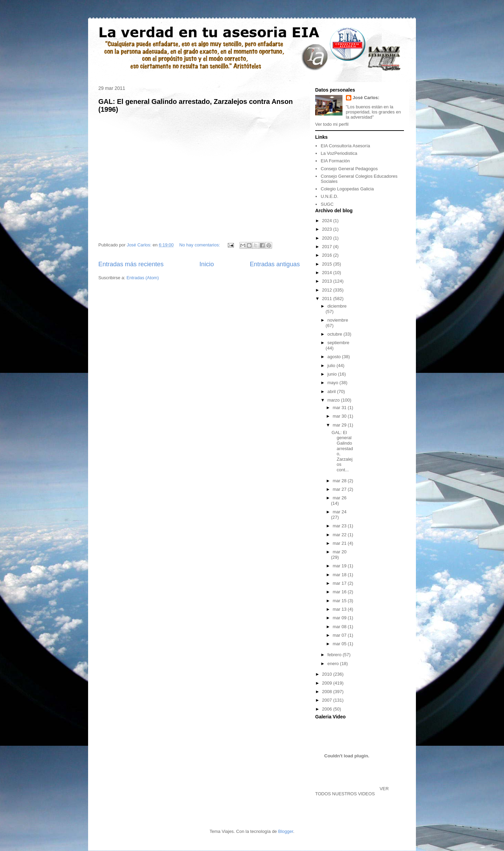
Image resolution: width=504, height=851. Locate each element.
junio (333, 374)
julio (332, 366)
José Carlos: (366, 98)
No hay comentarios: (200, 245)
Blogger (285, 831)
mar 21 (340, 543)
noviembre (338, 320)
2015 (328, 264)
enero (334, 664)
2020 (328, 238)
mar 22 (340, 535)
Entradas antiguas (275, 264)
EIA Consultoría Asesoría (345, 146)
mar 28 (340, 481)
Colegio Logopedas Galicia (347, 189)
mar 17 (340, 583)
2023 (328, 229)
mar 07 (340, 635)
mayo (333, 383)
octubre (335, 334)
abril (332, 391)
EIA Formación (335, 161)
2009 (328, 683)
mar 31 (340, 408)
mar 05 (340, 644)
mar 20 (339, 552)
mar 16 (340, 592)
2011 (328, 299)
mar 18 (340, 575)
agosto (335, 357)
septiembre (338, 343)
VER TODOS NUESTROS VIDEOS (352, 791)
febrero (335, 655)
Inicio (207, 264)
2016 (328, 255)
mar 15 (340, 601)
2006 (328, 709)
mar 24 (339, 512)
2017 (328, 247)
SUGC (327, 204)
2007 (328, 700)
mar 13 (340, 609)
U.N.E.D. (329, 196)
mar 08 (340, 627)
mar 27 (340, 489)
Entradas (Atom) (143, 278)
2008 (328, 692)
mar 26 (339, 498)
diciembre (337, 306)
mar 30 (340, 416)
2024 (328, 221)
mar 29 (340, 425)
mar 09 (340, 618)
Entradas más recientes (131, 264)
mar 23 (340, 526)
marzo (334, 400)
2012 (328, 290)
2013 (328, 281)
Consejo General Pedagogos (349, 169)
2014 (328, 273)
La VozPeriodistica (339, 153)
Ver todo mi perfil (332, 124)
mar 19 (340, 566)
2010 (328, 674)
